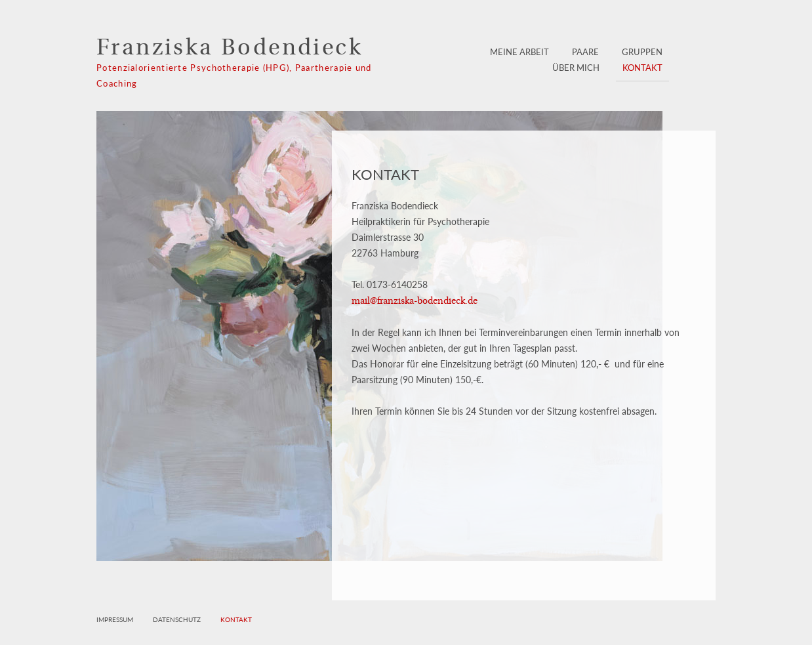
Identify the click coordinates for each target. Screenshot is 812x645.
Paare (585, 52)
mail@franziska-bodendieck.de (415, 302)
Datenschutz (177, 619)
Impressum (115, 619)
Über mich (576, 68)
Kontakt (642, 68)
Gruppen (642, 52)
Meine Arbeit (519, 52)
